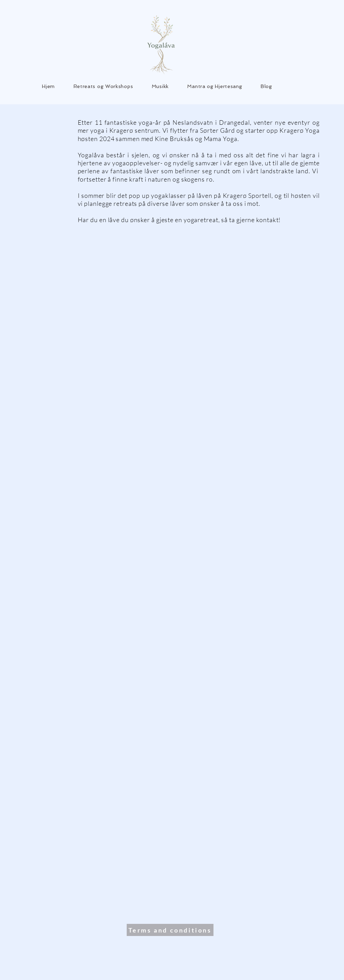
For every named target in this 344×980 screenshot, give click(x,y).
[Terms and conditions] (170, 930)
